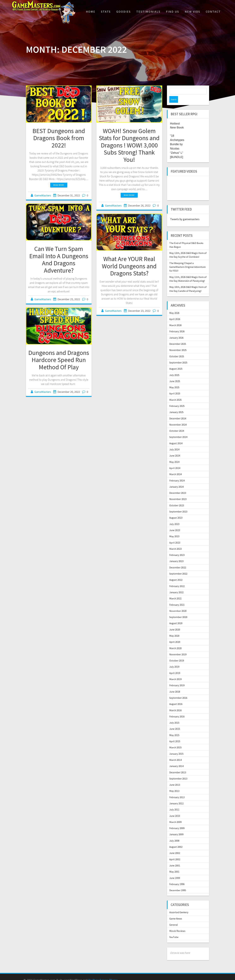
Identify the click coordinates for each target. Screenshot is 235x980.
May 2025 (174, 381)
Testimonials (148, 12)
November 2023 (178, 492)
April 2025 (175, 387)
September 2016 (178, 691)
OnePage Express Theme (103, 973)
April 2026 (175, 312)
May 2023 (174, 530)
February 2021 (177, 598)
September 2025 (178, 356)
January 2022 (176, 586)
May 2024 (174, 455)
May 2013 (174, 784)
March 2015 (175, 741)
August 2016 (176, 697)
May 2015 (174, 728)
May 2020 (174, 629)
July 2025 (174, 368)
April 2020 (175, 635)
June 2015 (175, 722)
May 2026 (174, 306)
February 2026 (177, 325)
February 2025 (177, 399)
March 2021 (175, 592)
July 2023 (174, 517)
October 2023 (177, 499)
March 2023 (175, 542)
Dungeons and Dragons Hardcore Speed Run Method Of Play (59, 360)
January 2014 (176, 759)
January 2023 (176, 554)
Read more (59, 185)
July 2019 (174, 660)
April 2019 (175, 666)
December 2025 (178, 337)
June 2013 (175, 778)
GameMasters (43, 195)
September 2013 (178, 772)
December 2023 (178, 486)
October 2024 (177, 424)
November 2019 (178, 648)
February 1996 (177, 877)
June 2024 (175, 449)
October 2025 (177, 350)
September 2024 (178, 430)
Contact (213, 12)
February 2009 (177, 822)
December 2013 (178, 766)
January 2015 (176, 747)
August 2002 (176, 840)
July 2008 (174, 834)
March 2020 (175, 642)
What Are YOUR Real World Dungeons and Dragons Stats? (129, 266)
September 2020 (178, 610)
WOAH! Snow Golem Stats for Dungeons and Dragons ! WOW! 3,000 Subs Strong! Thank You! (129, 145)
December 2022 (178, 561)
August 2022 (176, 573)
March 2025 (175, 393)
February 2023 (177, 548)
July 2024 (174, 443)
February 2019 (177, 679)
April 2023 (175, 536)
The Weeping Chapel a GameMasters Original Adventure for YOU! (187, 260)
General (174, 918)
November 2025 (178, 343)
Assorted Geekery (179, 906)
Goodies (124, 12)
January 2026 (176, 331)
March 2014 (175, 753)
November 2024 (178, 418)
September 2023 (178, 505)
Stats (106, 12)
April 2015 (175, 735)
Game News (176, 912)
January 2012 (176, 797)
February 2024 (177, 474)
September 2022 (178, 567)
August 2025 (176, 362)
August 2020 (176, 617)
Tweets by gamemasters (185, 212)
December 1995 (178, 884)
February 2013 (177, 791)
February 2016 (177, 710)
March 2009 (175, 815)
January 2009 (176, 828)
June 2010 (175, 809)
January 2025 (176, 405)
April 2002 (175, 853)
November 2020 (178, 604)
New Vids (193, 12)
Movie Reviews (177, 924)
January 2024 (176, 480)
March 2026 (175, 319)
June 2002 (175, 846)
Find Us (173, 12)
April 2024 (175, 461)
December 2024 (178, 412)
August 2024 (176, 437)
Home (91, 12)
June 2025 (175, 374)
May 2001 (174, 865)
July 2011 (174, 803)
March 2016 (175, 704)
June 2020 (175, 623)
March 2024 (175, 468)
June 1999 (175, 871)
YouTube (174, 930)
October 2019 (177, 654)
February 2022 (177, 579)
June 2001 (175, 859)
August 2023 (176, 511)
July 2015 (174, 716)
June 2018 (175, 685)
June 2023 (175, 523)
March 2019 (175, 673)
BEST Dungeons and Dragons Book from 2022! (59, 138)
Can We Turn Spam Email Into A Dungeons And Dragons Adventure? (59, 260)
